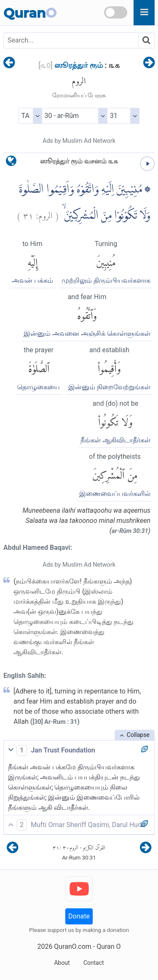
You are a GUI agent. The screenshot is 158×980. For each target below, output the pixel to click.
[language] (11, 163)
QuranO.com (72, 947)
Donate (79, 916)
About (62, 963)
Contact (94, 963)
